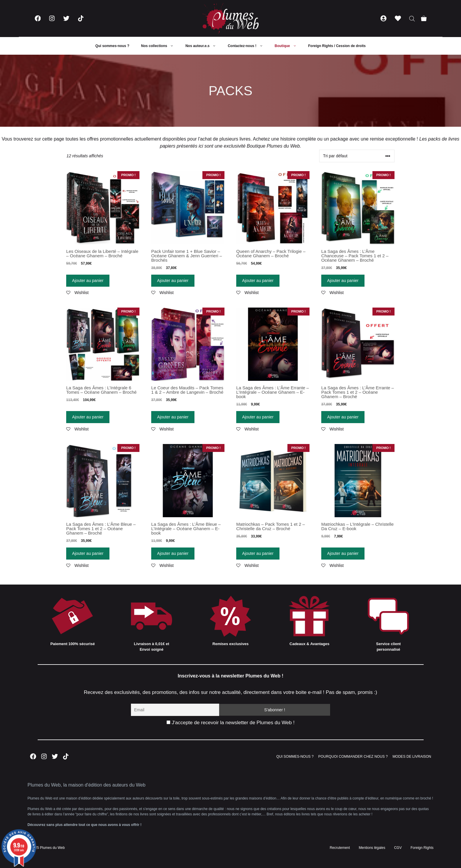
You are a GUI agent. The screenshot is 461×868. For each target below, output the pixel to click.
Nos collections (160, 46)
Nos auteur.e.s (204, 46)
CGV (398, 848)
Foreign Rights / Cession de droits (337, 46)
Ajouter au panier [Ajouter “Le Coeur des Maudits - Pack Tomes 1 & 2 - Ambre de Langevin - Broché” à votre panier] (173, 417)
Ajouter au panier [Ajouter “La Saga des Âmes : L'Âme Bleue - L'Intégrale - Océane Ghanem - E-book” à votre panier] (173, 553)
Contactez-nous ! (248, 46)
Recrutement (340, 848)
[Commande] (357, 156)
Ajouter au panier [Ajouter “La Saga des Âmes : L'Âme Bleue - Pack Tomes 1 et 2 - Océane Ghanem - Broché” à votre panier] (88, 553)
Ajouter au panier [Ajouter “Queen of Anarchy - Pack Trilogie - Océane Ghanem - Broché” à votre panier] (258, 281)
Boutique (289, 46)
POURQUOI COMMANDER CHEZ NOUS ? (353, 757)
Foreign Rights (422, 848)
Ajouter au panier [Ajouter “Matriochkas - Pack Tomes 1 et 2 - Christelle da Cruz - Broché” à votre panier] (258, 553)
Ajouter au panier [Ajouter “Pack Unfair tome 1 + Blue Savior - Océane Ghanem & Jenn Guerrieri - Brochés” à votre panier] (173, 281)
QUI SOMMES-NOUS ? (295, 757)
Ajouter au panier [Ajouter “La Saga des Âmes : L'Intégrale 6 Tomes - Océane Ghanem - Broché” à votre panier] (88, 417)
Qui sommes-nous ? (112, 46)
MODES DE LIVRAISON (412, 757)
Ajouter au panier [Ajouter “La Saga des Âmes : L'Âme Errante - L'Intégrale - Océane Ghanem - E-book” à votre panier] (258, 417)
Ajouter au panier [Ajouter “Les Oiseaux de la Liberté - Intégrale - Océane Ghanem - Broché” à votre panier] (88, 281)
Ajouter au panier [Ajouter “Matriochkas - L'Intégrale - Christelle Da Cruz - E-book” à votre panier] (343, 553)
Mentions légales (372, 848)
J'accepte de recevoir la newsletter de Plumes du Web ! (230, 723)
